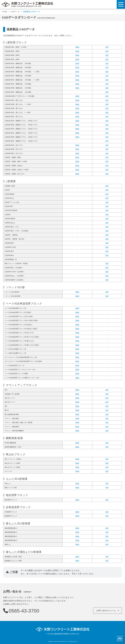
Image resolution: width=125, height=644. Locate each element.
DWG (77, 47)
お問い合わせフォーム (106, 610)
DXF (107, 47)
